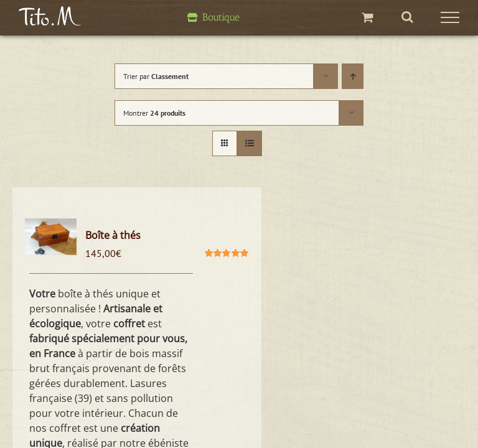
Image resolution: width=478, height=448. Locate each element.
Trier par (156, 76)
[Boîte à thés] (51, 237)
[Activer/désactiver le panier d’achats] (368, 17)
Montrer (154, 113)
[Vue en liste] (249, 143)
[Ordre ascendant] (353, 76)
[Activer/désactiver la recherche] (407, 17)
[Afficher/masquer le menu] (450, 17)
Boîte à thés (113, 235)
